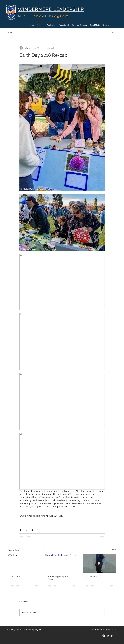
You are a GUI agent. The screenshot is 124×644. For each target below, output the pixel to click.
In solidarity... (92, 577)
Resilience (16, 577)
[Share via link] (37, 530)
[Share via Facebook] (21, 530)
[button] (113, 32)
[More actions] (103, 48)
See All (114, 550)
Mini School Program (44, 16)
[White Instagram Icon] (108, 636)
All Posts (11, 32)
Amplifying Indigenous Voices (59, 578)
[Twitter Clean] (112, 636)
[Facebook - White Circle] (104, 636)
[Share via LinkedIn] (32, 530)
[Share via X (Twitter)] (26, 530)
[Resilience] (25, 563)
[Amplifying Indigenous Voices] (62, 563)
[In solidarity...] (99, 563)
